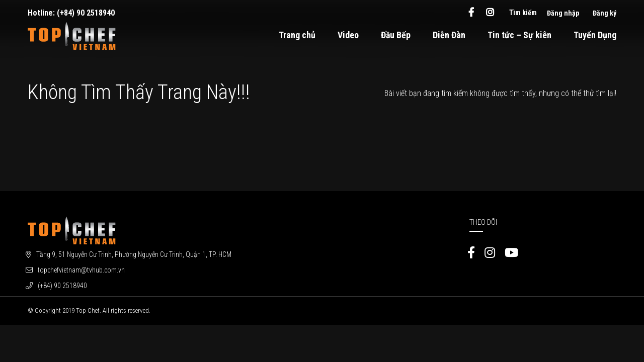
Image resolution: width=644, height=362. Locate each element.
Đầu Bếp (396, 35)
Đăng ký (605, 13)
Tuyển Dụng (595, 35)
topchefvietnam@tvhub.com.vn (81, 270)
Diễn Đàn (449, 35)
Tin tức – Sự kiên (519, 35)
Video (348, 35)
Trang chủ (297, 35)
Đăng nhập (563, 13)
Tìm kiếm (523, 13)
